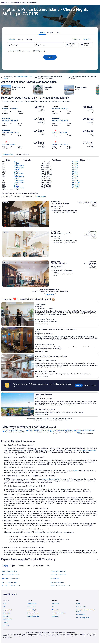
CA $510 (75, 177)
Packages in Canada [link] (33, 613)
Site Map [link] (5, 622)
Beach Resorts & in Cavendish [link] (11, 586)
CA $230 (75, 162)
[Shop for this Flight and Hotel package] (74, 214)
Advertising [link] (6, 626)
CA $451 (75, 171)
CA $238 (75, 166)
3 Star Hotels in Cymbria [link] (9, 571)
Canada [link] (17, 2)
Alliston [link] (75, 471)
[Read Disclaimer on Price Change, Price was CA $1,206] (82, 203)
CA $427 (75, 169)
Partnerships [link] (6, 613)
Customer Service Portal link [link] (51, 479)
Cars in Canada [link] (31, 607)
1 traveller (76, 39)
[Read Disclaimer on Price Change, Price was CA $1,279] (92, 232)
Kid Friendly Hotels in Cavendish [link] (60, 586)
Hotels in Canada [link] (32, 604)
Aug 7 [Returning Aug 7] (86, 46)
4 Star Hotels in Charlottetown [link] (11, 575)
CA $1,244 (76, 182)
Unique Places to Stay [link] (33, 616)
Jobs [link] (4, 607)
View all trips (50, 295)
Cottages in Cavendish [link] (57, 582)
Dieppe (16, 162)
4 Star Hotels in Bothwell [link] (58, 571)
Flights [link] (12, 2)
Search (50, 57)
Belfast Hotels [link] (55, 579)
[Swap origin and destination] (36, 45)
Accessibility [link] (55, 616)
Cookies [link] (54, 607)
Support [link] (78, 604)
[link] (14, 432)
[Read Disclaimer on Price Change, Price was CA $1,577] (92, 262)
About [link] (5, 604)
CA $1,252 (76, 184)
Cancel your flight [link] (81, 607)
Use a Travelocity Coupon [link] (83, 618)
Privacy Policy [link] (56, 604)
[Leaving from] (21, 45)
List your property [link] (8, 610)
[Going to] (50, 45)
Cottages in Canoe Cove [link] (9, 582)
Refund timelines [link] (81, 615)
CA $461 (75, 173)
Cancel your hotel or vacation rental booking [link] (86, 611)
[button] (50, 559)
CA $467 (75, 175)
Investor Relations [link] (8, 619)
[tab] (42, 33)
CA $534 (75, 179)
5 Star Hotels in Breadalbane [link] (11, 579)
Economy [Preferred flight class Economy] (87, 39)
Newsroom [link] (6, 616)
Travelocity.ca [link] (5, 2)
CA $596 (75, 180)
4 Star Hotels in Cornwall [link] (58, 575)
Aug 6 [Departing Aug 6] (71, 46)
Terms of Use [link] (55, 610)
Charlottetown (19, 166)
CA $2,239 (76, 186)
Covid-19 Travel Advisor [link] (89, 450)
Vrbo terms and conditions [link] (59, 613)
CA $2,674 (76, 188)
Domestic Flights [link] (32, 610)
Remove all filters (41, 197)
